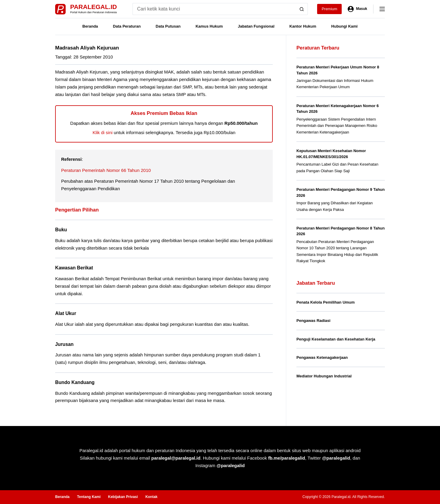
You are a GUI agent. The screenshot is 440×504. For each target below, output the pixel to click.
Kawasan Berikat (74, 268)
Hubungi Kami (344, 26)
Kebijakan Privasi (123, 497)
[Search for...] (214, 9)
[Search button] (302, 9)
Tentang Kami (89, 497)
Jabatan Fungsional (256, 26)
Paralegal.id (94, 7)
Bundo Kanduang (75, 382)
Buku (61, 230)
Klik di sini (103, 132)
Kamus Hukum (209, 26)
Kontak (152, 497)
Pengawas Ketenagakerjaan (322, 357)
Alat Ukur (66, 313)
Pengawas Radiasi (313, 321)
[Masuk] (357, 9)
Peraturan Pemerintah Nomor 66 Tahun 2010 (106, 170)
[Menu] (382, 9)
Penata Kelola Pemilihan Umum (326, 302)
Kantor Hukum (303, 26)
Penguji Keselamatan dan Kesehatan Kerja (336, 339)
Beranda (90, 26)
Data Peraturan (127, 26)
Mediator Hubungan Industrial (324, 376)
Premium (329, 9)
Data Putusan (168, 26)
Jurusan (64, 344)
